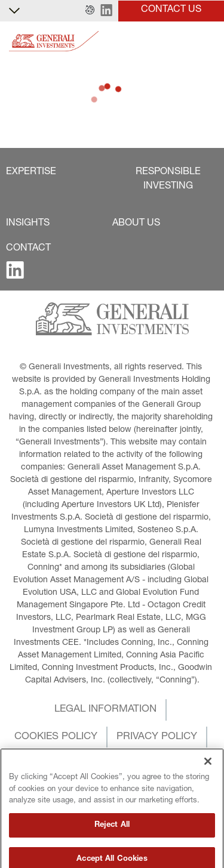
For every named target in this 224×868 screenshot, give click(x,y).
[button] (90, 11)
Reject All (112, 849)
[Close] (208, 784)
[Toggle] (208, 41)
